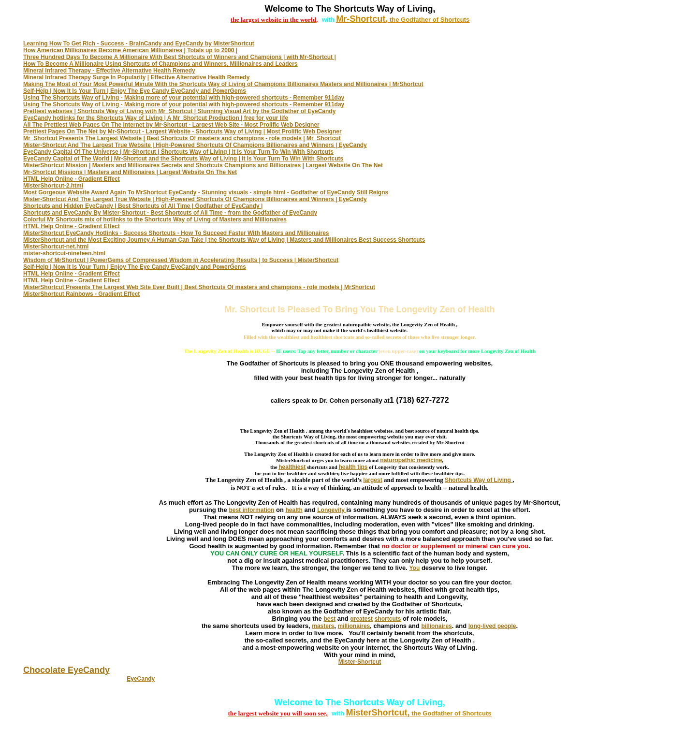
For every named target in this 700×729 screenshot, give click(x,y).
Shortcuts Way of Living (479, 480)
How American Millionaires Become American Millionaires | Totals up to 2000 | (130, 50)
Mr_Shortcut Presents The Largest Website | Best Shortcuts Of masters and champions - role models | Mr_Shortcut (182, 138)
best (329, 619)
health (294, 510)
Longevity (332, 510)
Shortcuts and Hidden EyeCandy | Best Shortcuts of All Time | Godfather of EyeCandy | (143, 206)
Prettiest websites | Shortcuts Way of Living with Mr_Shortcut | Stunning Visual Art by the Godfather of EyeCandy (179, 111)
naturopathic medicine (411, 460)
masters (323, 626)
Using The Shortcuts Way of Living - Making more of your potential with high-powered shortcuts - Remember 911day (184, 98)
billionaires (436, 626)
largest (372, 480)
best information (251, 510)
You (415, 568)
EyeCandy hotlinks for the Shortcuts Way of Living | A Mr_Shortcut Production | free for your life (156, 118)
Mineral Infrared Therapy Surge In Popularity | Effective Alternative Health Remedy (136, 77)
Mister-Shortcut (360, 662)
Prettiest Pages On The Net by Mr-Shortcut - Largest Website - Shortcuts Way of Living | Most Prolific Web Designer (182, 131)
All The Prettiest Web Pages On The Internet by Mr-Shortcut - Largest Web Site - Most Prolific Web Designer (171, 125)
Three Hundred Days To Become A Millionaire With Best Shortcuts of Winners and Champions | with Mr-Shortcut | (180, 57)
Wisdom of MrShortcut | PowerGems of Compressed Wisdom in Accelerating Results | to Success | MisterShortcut (181, 260)
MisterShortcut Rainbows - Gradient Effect (81, 294)
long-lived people (492, 626)
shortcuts (388, 619)
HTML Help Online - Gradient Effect (72, 179)
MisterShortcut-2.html (53, 186)
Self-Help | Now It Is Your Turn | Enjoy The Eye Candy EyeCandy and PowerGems (135, 91)
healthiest (292, 467)
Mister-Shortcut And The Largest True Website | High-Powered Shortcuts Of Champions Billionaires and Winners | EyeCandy (195, 145)
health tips (353, 467)
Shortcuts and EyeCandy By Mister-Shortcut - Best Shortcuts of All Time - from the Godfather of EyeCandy (170, 213)
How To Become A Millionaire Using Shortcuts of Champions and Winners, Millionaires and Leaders (160, 64)
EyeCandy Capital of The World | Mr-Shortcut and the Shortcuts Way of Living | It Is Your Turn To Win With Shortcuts (183, 159)
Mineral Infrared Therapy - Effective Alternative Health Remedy (109, 71)
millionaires (354, 626)
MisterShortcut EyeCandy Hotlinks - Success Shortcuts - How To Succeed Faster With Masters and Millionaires (176, 233)
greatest (361, 619)
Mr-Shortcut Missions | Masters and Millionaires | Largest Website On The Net (130, 172)
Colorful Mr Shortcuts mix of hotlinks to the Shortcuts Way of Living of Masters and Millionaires (155, 219)
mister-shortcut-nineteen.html (64, 253)
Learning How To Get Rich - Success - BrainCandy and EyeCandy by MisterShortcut (139, 44)
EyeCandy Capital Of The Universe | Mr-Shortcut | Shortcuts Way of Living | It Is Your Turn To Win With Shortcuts (178, 152)
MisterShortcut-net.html (56, 247)
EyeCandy (141, 679)
